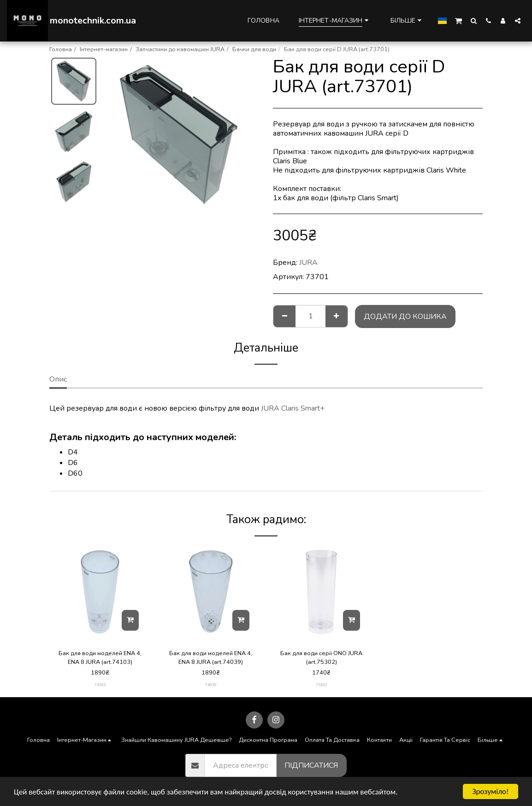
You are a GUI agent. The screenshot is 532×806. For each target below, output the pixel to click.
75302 (322, 685)
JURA (308, 263)
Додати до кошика (405, 316)
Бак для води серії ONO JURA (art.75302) (321, 658)
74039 (211, 685)
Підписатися (311, 765)
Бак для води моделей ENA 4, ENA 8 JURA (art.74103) (100, 658)
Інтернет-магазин (104, 49)
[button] (458, 20)
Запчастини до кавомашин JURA (180, 49)
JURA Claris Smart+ (293, 408)
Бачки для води (254, 49)
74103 (100, 685)
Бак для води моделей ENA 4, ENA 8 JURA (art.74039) (211, 658)
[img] (100, 592)
